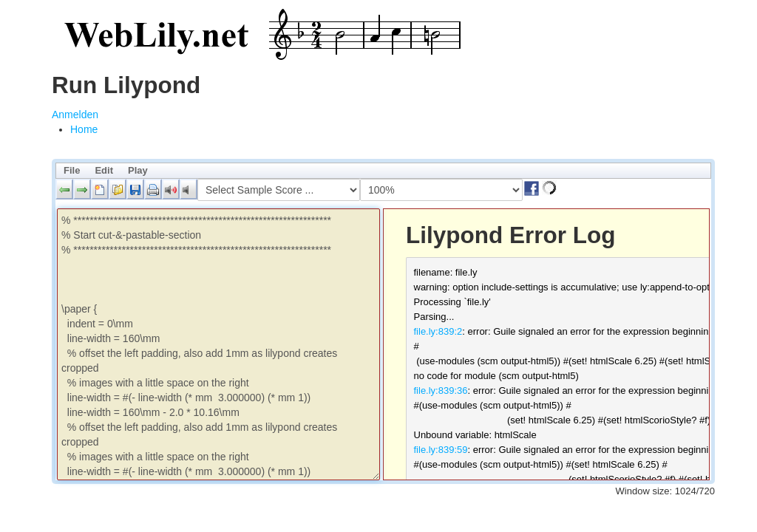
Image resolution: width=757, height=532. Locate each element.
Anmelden (75, 115)
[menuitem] (84, 129)
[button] (64, 189)
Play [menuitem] (138, 170)
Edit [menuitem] (104, 170)
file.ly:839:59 (441, 450)
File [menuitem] (72, 170)
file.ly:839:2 (438, 331)
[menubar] (383, 171)
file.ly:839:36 (441, 391)
